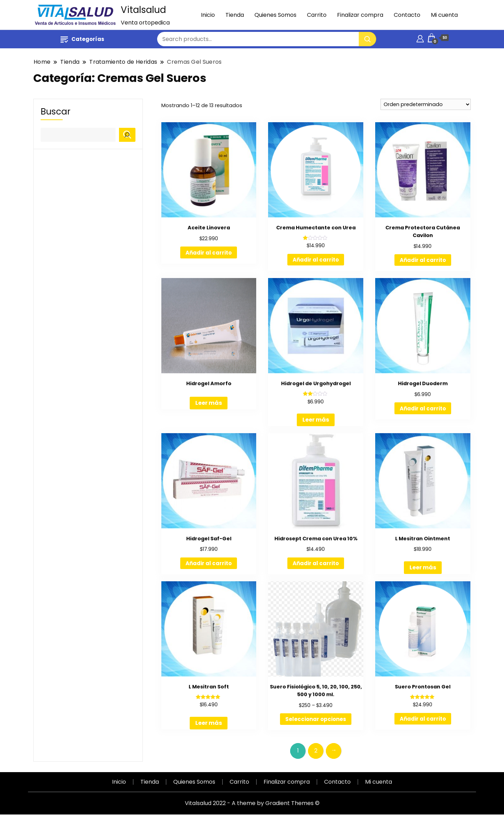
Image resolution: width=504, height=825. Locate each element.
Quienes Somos (275, 15)
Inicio (208, 15)
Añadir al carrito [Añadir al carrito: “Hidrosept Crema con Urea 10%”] (316, 563)
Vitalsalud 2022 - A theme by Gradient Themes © (252, 803)
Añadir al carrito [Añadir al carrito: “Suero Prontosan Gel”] (423, 719)
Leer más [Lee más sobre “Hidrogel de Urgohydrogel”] (316, 420)
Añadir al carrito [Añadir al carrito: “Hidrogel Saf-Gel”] (209, 563)
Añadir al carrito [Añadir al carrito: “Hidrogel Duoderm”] (423, 408)
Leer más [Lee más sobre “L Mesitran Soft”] (209, 723)
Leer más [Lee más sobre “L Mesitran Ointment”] (423, 567)
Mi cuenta (444, 15)
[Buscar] (127, 135)
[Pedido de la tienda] (426, 104)
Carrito (317, 15)
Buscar (55, 112)
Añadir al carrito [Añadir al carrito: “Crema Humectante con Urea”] (316, 260)
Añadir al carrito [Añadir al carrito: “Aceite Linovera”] (209, 253)
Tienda (235, 15)
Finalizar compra (360, 15)
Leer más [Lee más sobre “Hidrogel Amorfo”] (209, 403)
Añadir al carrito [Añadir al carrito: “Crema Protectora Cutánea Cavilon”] (423, 260)
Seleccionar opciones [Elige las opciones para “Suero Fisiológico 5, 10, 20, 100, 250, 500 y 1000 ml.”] (316, 719)
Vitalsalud (143, 10)
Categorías (82, 39)
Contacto (407, 15)
